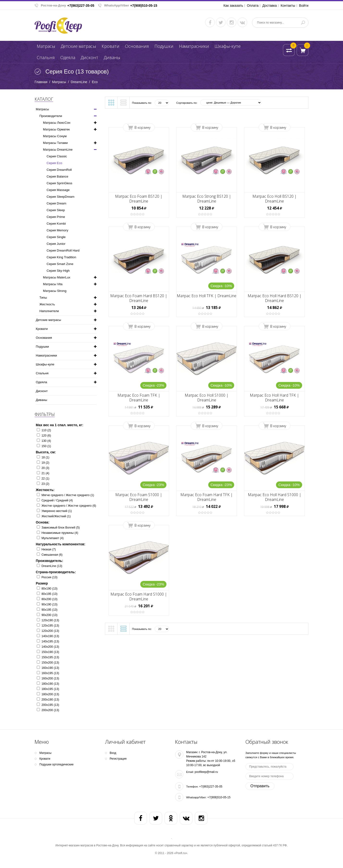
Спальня (46, 57)
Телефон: (192, 787)
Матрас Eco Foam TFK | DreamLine (139, 398)
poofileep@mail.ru (206, 772)
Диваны (112, 57)
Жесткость (47, 304)
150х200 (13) (50, 663)
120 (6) (46, 436)
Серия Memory (57, 230)
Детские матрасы (78, 46)
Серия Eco (54, 163)
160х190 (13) (50, 668)
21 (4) (46, 473)
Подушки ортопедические (56, 764)
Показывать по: (142, 103)
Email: (190, 772)
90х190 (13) (50, 604)
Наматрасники (194, 46)
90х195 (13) (50, 610)
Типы (43, 298)
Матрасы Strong (55, 291)
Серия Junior (56, 244)
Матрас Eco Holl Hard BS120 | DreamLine (275, 298)
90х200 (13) (50, 615)
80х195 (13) (50, 594)
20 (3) (46, 468)
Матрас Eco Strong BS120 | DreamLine (207, 199)
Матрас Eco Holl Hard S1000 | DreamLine (275, 497)
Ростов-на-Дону (53, 5)
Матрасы (46, 46)
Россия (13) (50, 577)
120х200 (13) (50, 631)
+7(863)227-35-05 (81, 6)
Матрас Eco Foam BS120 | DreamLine (139, 199)
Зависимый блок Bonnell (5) (61, 528)
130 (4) (46, 441)
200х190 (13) (50, 700)
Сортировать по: (187, 103)
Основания (137, 46)
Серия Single (56, 237)
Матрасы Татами (55, 143)
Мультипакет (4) (53, 538)
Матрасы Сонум (55, 136)
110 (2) (46, 430)
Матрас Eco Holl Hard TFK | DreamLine (274, 398)
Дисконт (89, 57)
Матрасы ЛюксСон (57, 123)
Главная (41, 82)
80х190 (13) (50, 589)
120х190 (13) (50, 620)
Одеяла (68, 57)
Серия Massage (58, 190)
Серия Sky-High (58, 271)
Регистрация (118, 759)
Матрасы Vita (53, 284)
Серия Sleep (56, 210)
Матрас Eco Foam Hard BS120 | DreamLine (139, 298)
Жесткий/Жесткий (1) (56, 516)
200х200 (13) (50, 710)
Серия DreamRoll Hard (63, 250)
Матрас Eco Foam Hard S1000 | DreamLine (139, 597)
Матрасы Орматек (56, 129)
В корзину (142, 127)
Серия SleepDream (61, 197)
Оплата (253, 6)
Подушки (164, 46)
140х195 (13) (50, 641)
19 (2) (46, 463)
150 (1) (46, 446)
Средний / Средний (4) (57, 500)
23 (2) (46, 484)
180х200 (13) (50, 694)
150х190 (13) (50, 652)
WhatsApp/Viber (117, 5)
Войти (304, 6)
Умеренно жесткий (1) (57, 511)
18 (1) (46, 457)
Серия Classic (57, 156)
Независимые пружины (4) (60, 533)
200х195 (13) (50, 705)
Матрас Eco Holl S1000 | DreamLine (207, 398)
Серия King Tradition (61, 257)
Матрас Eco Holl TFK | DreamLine (207, 296)
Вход (113, 753)
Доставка (269, 6)
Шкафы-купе (228, 46)
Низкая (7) (49, 549)
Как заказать (233, 6)
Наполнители (49, 311)
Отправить (260, 786)
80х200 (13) (50, 599)
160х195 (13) (50, 673)
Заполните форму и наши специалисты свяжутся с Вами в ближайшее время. (271, 755)
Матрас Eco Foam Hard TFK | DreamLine (207, 497)
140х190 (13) (50, 636)
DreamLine (79, 82)
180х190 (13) (50, 684)
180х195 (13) (50, 689)
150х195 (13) (50, 657)
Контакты (288, 6)
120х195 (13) (50, 626)
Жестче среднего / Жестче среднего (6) (69, 506)
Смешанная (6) (52, 555)
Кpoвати (110, 46)
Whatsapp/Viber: (196, 797)
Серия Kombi (56, 224)
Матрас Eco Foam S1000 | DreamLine (139, 497)
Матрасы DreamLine (58, 150)
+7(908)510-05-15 (144, 6)
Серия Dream (56, 203)
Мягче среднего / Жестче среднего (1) (68, 495)
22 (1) (46, 479)
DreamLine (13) (52, 566)
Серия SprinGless (59, 183)
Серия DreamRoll (59, 170)
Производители (51, 116)
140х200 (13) (50, 647)
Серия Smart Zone (60, 264)
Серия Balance (57, 176)
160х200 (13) (50, 678)
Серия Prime (56, 217)
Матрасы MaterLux (57, 277)
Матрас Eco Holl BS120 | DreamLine (275, 199)
